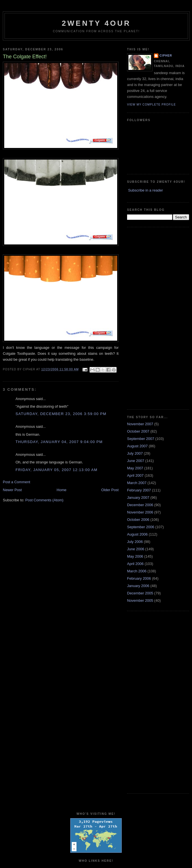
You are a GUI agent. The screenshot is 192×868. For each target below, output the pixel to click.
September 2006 (141, 527)
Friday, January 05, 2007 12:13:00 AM (56, 470)
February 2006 (139, 578)
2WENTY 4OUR (96, 23)
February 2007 (139, 490)
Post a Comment (17, 482)
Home (62, 490)
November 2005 (140, 600)
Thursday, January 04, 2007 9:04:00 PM (59, 442)
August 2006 (137, 534)
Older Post (110, 490)
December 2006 (140, 505)
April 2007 (135, 475)
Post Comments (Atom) (44, 500)
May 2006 (135, 556)
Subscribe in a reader (146, 190)
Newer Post (12, 490)
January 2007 (138, 498)
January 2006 (138, 586)
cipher (166, 56)
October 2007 (138, 431)
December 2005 (140, 593)
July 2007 (135, 453)
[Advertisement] (144, 317)
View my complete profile (151, 105)
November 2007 (140, 424)
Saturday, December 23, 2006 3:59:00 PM (61, 414)
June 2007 (136, 461)
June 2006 (136, 549)
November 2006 (140, 512)
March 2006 (137, 571)
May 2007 (135, 468)
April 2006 (135, 564)
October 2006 (138, 520)
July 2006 (135, 542)
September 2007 (141, 439)
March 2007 (137, 483)
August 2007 (137, 446)
